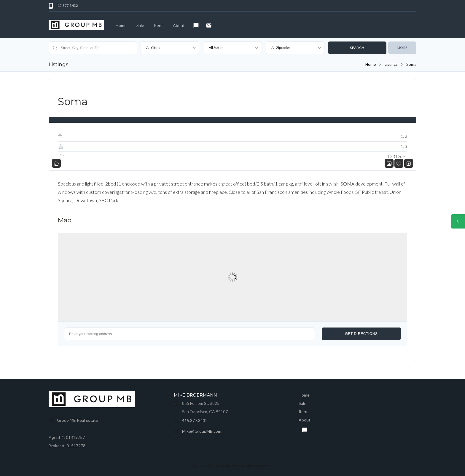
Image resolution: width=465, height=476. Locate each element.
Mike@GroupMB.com (202, 431)
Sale (140, 25)
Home (121, 25)
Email (207, 26)
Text (195, 26)
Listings (391, 64)
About (179, 25)
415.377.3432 (195, 420)
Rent (159, 25)
